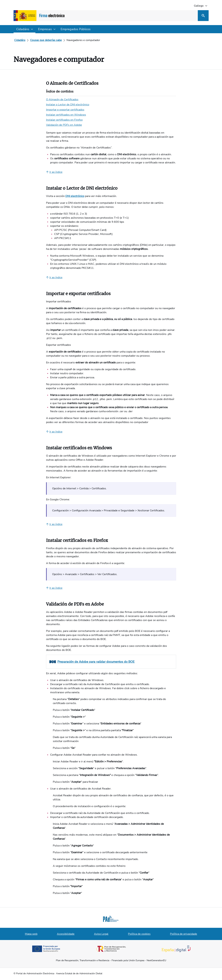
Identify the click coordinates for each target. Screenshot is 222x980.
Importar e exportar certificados (65, 110)
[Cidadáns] (20, 40)
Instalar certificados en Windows (66, 115)
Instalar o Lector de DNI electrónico (68, 105)
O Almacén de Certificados (62, 99)
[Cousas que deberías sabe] (46, 40)
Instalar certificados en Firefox (64, 120)
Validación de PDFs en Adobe (64, 125)
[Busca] (203, 16)
